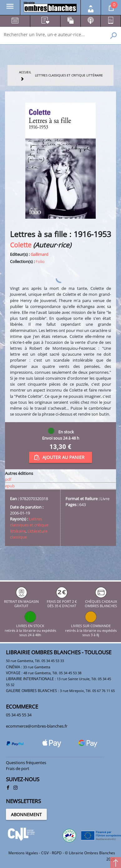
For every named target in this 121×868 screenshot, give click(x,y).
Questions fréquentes (26, 763)
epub (10, 486)
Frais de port (18, 768)
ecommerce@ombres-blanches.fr (37, 726)
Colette (21, 245)
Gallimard (39, 254)
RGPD (57, 853)
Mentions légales (23, 853)
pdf (8, 479)
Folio (40, 261)
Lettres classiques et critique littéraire (29, 525)
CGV (45, 853)
